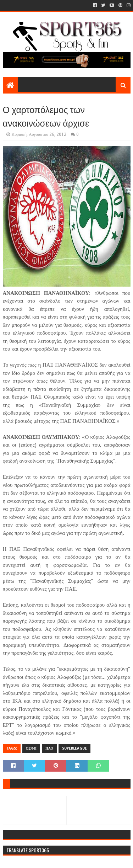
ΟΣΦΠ (31, 748)
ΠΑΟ (49, 748)
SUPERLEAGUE (74, 748)
